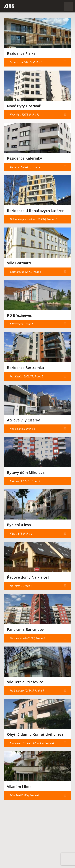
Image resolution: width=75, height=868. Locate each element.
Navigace (69, 6)
